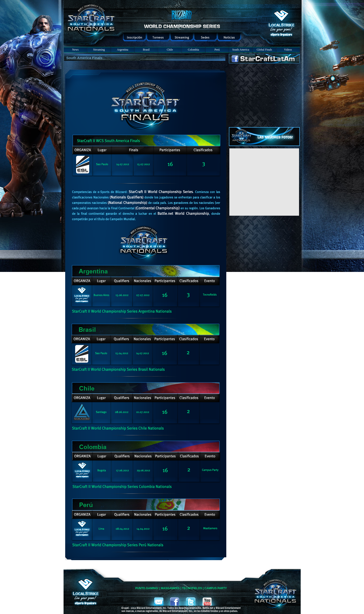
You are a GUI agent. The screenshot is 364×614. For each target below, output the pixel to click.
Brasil (146, 50)
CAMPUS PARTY (216, 588)
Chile (170, 50)
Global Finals (264, 50)
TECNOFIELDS (192, 588)
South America (241, 50)
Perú (217, 50)
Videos (288, 50)
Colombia (193, 50)
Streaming (99, 50)
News (75, 50)
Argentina (123, 50)
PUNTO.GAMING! (147, 588)
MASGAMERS (170, 588)
